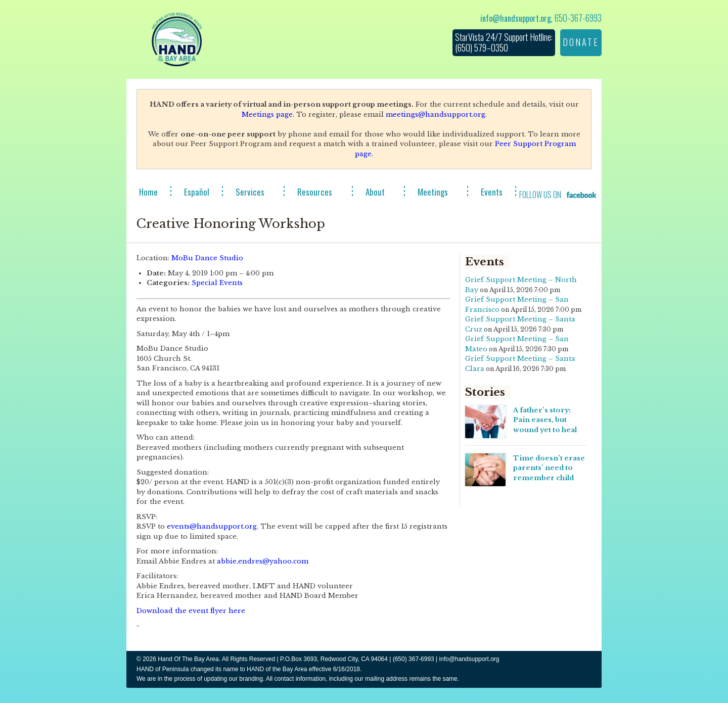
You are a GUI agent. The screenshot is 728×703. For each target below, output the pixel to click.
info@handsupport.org (516, 18)
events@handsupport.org (212, 526)
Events (492, 192)
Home (148, 192)
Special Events (217, 283)
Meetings (433, 192)
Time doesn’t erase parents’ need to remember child (549, 468)
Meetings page (267, 114)
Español (197, 192)
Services (250, 192)
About (375, 192)
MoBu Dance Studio (207, 258)
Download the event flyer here (191, 611)
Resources (315, 192)
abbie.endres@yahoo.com (263, 561)
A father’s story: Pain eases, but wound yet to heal (545, 420)
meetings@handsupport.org (436, 114)
